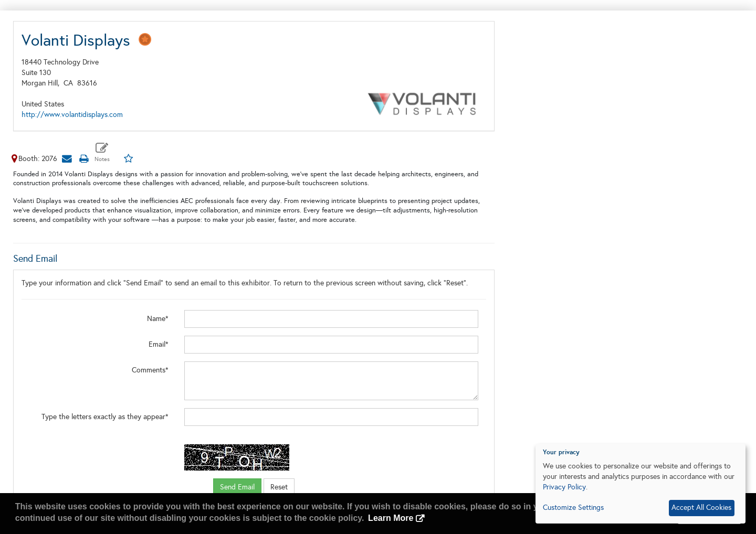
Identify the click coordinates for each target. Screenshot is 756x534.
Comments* (150, 370)
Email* (159, 344)
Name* (158, 319)
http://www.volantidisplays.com (72, 115)
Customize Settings (573, 508)
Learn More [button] (391, 518)
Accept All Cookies (701, 508)
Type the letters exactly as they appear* (105, 417)
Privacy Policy (564, 487)
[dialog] (640, 484)
